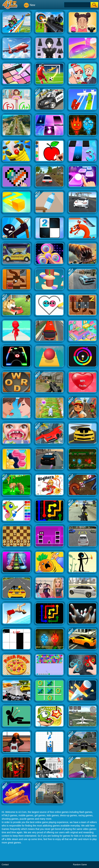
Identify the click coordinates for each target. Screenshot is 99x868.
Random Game (80, 865)
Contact (5, 865)
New (29, 5)
